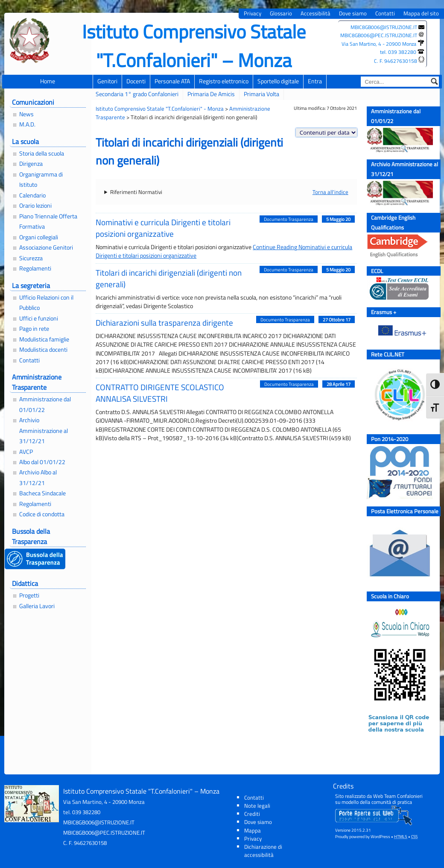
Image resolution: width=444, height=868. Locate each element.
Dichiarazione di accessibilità (263, 851)
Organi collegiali (39, 237)
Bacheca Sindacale (42, 493)
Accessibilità (315, 13)
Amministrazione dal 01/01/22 (45, 404)
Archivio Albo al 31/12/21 (38, 477)
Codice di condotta (42, 514)
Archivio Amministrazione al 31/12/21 (44, 431)
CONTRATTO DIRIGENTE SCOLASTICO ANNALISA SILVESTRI (160, 393)
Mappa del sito (421, 13)
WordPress (380, 837)
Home (48, 81)
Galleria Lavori (37, 606)
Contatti (385, 13)
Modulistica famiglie (44, 339)
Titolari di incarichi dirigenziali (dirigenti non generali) (169, 278)
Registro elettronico (224, 81)
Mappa (253, 830)
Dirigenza (31, 164)
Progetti (29, 595)
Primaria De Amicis (211, 94)
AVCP (26, 452)
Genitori (107, 81)
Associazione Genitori (46, 247)
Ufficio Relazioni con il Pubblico (46, 303)
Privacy (253, 13)
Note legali (257, 806)
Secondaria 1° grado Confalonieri (137, 94)
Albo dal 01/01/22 (42, 462)
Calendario (32, 195)
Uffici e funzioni (39, 318)
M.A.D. (27, 124)
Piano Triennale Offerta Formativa (48, 221)
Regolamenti (35, 268)
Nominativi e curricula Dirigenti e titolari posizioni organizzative (163, 228)
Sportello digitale (278, 81)
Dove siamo (353, 13)
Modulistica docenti (43, 350)
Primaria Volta (261, 94)
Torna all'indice (330, 192)
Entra (315, 81)
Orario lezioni (35, 206)
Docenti (136, 81)
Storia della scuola (42, 153)
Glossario (281, 13)
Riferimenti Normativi (136, 192)
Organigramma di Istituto (41, 179)
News (26, 114)
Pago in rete (34, 329)
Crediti (252, 814)
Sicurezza (31, 258)
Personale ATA (172, 81)
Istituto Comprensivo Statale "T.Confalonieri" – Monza (194, 46)
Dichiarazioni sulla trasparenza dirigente (164, 322)
